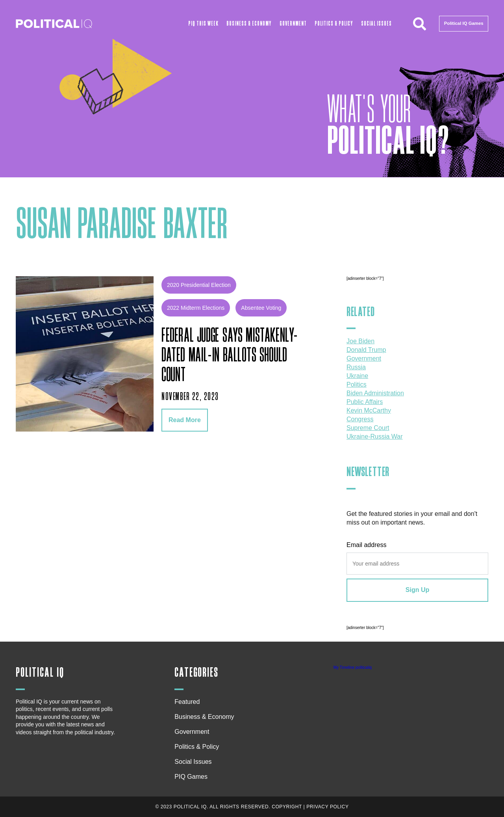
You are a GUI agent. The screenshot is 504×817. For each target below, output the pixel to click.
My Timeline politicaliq (353, 667)
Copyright (287, 807)
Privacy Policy (327, 807)
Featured (187, 702)
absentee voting (261, 308)
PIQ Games (191, 777)
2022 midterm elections (196, 308)
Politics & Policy (334, 23)
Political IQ (40, 673)
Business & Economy (249, 23)
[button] (419, 24)
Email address (366, 545)
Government (293, 23)
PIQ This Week (203, 23)
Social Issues (376, 23)
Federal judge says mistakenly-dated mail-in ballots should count (230, 355)
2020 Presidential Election (199, 285)
